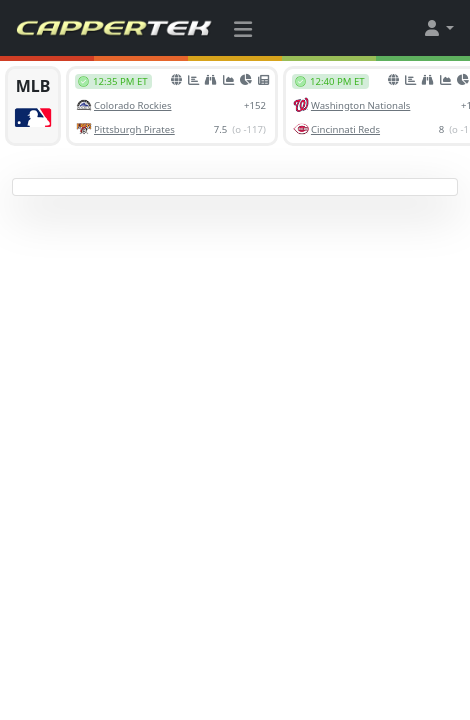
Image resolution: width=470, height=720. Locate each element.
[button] (438, 28)
